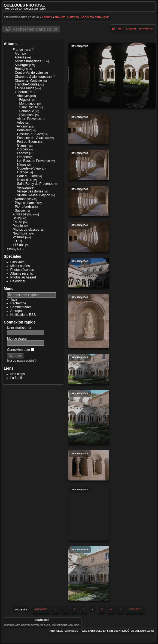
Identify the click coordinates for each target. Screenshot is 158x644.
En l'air (18, 222)
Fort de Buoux (27, 142)
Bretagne (22, 69)
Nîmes (22, 165)
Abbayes (87, 17)
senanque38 (89, 129)
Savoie (20, 210)
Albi (17, 54)
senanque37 (112, 75)
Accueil (47, 17)
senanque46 (89, 465)
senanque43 (89, 321)
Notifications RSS (23, 315)
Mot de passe (17, 339)
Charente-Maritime (28, 81)
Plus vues (17, 262)
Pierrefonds (23, 207)
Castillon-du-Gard (30, 134)
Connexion (42, 620)
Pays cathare (25, 203)
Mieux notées (20, 266)
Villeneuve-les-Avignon (34, 195)
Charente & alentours (30, 77)
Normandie (23, 199)
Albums (11, 44)
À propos (17, 311)
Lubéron (73, 17)
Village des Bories (30, 191)
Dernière (135, 609)
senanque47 (89, 513)
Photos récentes (22, 270)
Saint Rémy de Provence (35, 184)
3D (15, 241)
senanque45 (89, 417)
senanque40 (89, 201)
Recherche (18, 303)
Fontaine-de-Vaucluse (33, 138)
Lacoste (23, 153)
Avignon (23, 126)
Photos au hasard (23, 277)
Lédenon (24, 157)
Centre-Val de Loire (29, 73)
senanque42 (89, 273)
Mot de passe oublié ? (22, 361)
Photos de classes (26, 230)
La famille (17, 378)
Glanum (23, 146)
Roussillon (25, 180)
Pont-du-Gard (27, 176)
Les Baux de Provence (34, 161)
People (18, 226)
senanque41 (89, 237)
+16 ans (19, 245)
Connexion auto (21, 350)
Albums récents (22, 274)
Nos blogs (18, 374)
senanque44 (89, 369)
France (60, 17)
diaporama (147, 29)
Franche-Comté (26, 84)
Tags (14, 299)
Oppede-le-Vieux (29, 168)
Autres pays (21, 214)
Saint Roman (29, 107)
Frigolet (25, 100)
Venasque (24, 188)
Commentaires (21, 307)
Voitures (19, 237)
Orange (23, 172)
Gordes (22, 149)
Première (41, 609)
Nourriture (20, 233)
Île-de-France (25, 88)
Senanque (102, 17)
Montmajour (28, 103)
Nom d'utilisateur (19, 328)
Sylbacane (27, 115)
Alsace (20, 57)
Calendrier (18, 281)
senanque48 (89, 573)
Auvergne (22, 65)
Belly (16, 218)
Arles (21, 123)
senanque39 (89, 165)
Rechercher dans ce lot (35, 29)
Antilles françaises (28, 61)
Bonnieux (24, 130)
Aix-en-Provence (29, 119)
